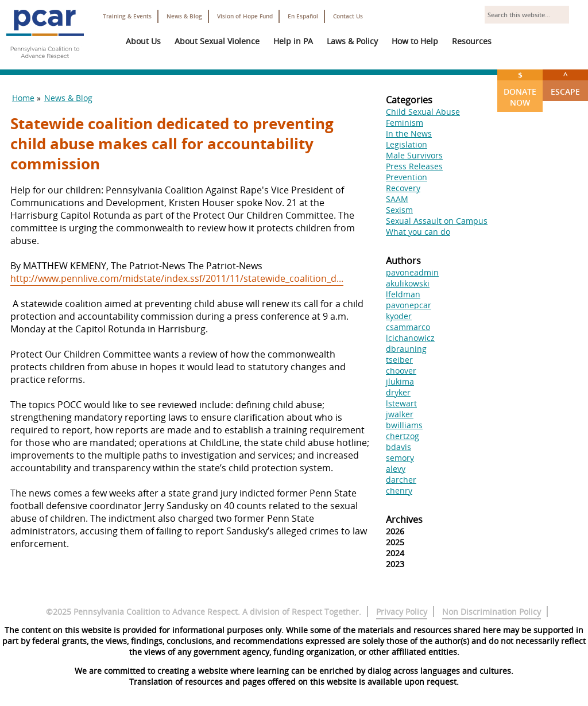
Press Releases (414, 166)
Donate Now (520, 89)
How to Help (415, 41)
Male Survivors (414, 155)
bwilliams (404, 425)
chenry (399, 490)
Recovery (403, 188)
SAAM (397, 199)
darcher (401, 480)
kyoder (399, 316)
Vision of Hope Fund (245, 16)
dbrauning (406, 349)
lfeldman (403, 294)
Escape (565, 83)
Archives (404, 519)
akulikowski (408, 283)
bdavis (399, 447)
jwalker (400, 414)
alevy (396, 469)
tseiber (399, 360)
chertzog (403, 436)
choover (401, 371)
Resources (472, 41)
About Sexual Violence (217, 41)
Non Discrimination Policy (492, 612)
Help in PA (293, 41)
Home (23, 98)
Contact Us (348, 16)
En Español (303, 16)
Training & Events (127, 16)
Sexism (399, 210)
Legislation (407, 144)
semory (400, 458)
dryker (398, 392)
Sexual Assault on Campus (437, 221)
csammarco (408, 327)
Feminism (405, 123)
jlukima (400, 381)
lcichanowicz (410, 338)
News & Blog (184, 16)
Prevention (407, 177)
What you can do (418, 232)
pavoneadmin (412, 272)
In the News (409, 133)
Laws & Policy (352, 41)
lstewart (401, 403)
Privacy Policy (402, 612)
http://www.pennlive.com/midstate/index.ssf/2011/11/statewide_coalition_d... (177, 278)
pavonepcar (409, 305)
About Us (143, 41)
